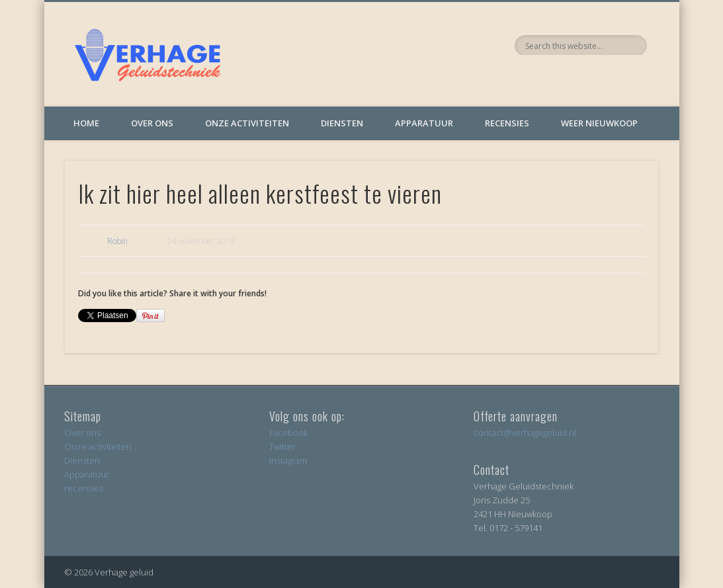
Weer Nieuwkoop (599, 123)
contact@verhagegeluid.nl (525, 433)
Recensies (507, 123)
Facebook (288, 433)
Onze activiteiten (247, 123)
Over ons (152, 123)
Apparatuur (424, 123)
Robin (117, 241)
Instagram (288, 460)
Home (86, 123)
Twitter (282, 446)
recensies (84, 488)
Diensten (342, 123)
